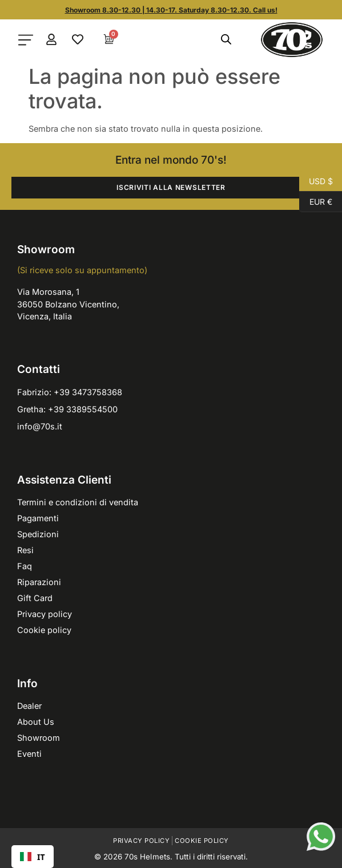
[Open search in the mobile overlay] (226, 39)
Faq (25, 566)
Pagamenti (38, 518)
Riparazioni (39, 582)
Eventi (29, 754)
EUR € (316, 202)
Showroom (39, 738)
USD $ (316, 181)
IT (33, 857)
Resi (25, 550)
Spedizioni (38, 534)
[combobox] (33, 857)
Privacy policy (45, 614)
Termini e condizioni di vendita (78, 502)
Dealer (29, 706)
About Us (36, 722)
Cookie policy (44, 630)
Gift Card (35, 598)
